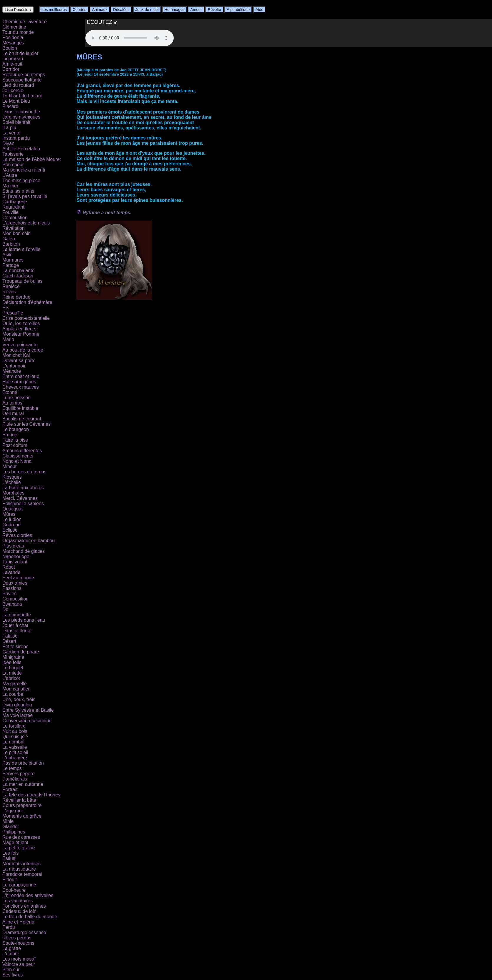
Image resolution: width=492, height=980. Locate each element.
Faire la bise (15, 440)
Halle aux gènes (19, 382)
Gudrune (11, 525)
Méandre (12, 371)
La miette (12, 673)
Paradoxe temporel (22, 874)
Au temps (12, 403)
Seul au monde (18, 578)
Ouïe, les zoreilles (21, 323)
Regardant (13, 207)
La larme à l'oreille (21, 249)
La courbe (13, 694)
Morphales (13, 493)
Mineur (10, 466)
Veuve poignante (20, 345)
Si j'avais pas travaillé (25, 196)
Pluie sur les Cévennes (26, 424)
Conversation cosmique (27, 721)
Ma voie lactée (18, 715)
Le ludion (12, 519)
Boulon (10, 48)
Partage (11, 265)
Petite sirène (15, 647)
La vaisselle (15, 747)
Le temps (12, 768)
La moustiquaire (19, 869)
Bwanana (12, 604)
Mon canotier (16, 689)
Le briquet (13, 668)
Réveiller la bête (19, 800)
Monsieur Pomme (21, 334)
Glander (11, 827)
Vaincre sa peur (19, 964)
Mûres (9, 514)
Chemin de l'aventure (25, 22)
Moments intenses (21, 864)
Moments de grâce (22, 816)
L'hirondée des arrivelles (28, 895)
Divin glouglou (17, 705)
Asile (8, 255)
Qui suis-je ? (15, 737)
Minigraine (13, 657)
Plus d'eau (13, 546)
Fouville (10, 212)
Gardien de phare (21, 652)
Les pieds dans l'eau (24, 620)
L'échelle (12, 482)
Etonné (10, 392)
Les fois (10, 853)
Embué (10, 435)
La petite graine (19, 848)
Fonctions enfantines (24, 906)
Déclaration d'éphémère (27, 302)
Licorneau (13, 59)
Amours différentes (22, 451)
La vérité (11, 133)
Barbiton (11, 244)
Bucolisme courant (22, 419)
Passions (12, 588)
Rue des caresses (21, 837)
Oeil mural (13, 414)
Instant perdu (16, 138)
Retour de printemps (24, 75)
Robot (9, 567)
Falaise (10, 636)
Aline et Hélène (18, 922)
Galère (9, 239)
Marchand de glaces (24, 551)
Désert (9, 641)
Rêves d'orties (17, 535)
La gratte (12, 948)
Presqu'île (13, 313)
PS (5, 308)
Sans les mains (18, 191)
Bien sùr (11, 970)
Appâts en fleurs (19, 329)
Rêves (9, 292)
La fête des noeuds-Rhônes (31, 795)
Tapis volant (15, 562)
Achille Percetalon (21, 149)
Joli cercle (13, 90)
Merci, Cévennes (20, 498)
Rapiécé (11, 286)
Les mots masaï (19, 959)
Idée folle (12, 662)
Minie (8, 821)
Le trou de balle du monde (30, 917)
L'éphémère (15, 758)
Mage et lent (15, 842)
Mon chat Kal (16, 355)
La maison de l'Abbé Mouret (32, 159)
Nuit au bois (15, 731)
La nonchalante (18, 271)
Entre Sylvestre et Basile (28, 710)
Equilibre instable (20, 408)
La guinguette (17, 615)
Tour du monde (18, 32)
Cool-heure (14, 890)
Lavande (11, 572)
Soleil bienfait (16, 122)
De (5, 609)
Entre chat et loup (21, 376)
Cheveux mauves (21, 387)
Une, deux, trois (19, 699)
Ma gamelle (15, 684)
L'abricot (11, 678)
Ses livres (13, 975)
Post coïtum (15, 445)
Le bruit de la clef (20, 53)
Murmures (13, 260)
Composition (15, 599)
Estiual (9, 858)
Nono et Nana (17, 461)
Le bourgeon (16, 429)
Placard (10, 106)
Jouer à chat (15, 625)
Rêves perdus (17, 938)
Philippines (14, 832)
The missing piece (21, 180)
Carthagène (15, 202)
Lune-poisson (16, 398)
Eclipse (10, 530)
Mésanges (13, 43)
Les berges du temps (24, 472)
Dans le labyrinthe (21, 112)
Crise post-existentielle (26, 318)
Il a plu (9, 128)
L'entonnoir (14, 366)
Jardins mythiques (21, 117)
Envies (9, 594)
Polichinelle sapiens (23, 504)
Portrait (10, 790)
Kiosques (12, 477)
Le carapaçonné (19, 885)
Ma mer (10, 186)
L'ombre (11, 954)
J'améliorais (15, 779)
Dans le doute (17, 631)
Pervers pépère (18, 774)
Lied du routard (18, 85)
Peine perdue (16, 297)
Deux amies (15, 583)
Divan (8, 143)
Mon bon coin (16, 233)
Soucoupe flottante (22, 80)
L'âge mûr (13, 811)
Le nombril (13, 742)
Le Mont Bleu (16, 101)
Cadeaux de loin (19, 911)
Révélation (14, 228)
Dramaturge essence (24, 932)
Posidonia (13, 38)
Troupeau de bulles (22, 281)
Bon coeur (13, 165)
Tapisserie (13, 154)
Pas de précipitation (23, 763)
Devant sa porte (19, 361)
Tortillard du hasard (22, 96)
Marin (8, 339)
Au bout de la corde (23, 350)
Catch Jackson (18, 276)
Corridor (11, 69)
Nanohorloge (16, 556)
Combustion (15, 218)
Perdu (9, 927)
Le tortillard (14, 726)
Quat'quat (13, 509)
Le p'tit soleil (15, 752)
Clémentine (14, 27)
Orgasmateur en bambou (29, 541)
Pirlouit (10, 880)
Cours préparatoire (22, 805)
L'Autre (10, 175)
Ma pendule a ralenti (24, 170)
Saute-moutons (18, 943)
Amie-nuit (12, 64)
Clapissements (18, 456)
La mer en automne (23, 784)
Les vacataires (18, 901)
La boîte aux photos (23, 488)
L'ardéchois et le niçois (26, 223)
